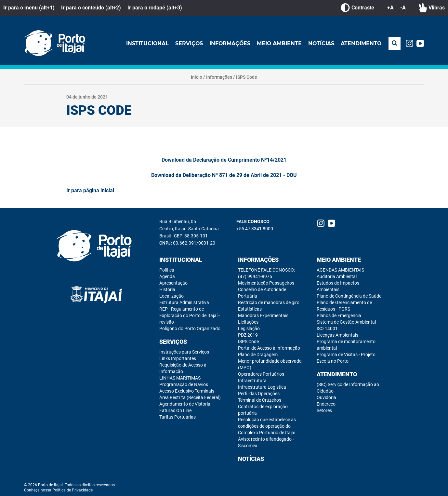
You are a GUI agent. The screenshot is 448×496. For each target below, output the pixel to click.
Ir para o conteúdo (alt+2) (91, 8)
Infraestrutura (252, 381)
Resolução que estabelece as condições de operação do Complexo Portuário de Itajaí (267, 426)
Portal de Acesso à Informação (269, 348)
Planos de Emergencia (339, 315)
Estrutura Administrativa (184, 302)
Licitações (248, 322)
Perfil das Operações (259, 394)
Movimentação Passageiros (266, 283)
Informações (229, 43)
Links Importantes (178, 358)
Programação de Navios (184, 384)
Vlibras (432, 8)
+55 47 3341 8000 (255, 229)
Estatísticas (250, 309)
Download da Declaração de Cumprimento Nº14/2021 (224, 160)
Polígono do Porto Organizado (190, 328)
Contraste (357, 8)
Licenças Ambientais (337, 335)
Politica (167, 270)
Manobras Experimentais (263, 315)
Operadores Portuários (261, 374)
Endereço (326, 404)
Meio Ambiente (278, 43)
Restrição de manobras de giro (269, 302)
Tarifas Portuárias (178, 417)
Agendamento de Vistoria (185, 404)
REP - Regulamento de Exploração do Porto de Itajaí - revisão (190, 315)
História (167, 289)
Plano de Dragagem (258, 355)
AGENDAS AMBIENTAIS (340, 270)
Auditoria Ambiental (337, 276)
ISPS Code (247, 77)
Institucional (145, 43)
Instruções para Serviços (184, 352)
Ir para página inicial (90, 190)
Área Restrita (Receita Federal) (190, 397)
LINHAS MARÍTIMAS (180, 378)
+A (390, 8)
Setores (324, 410)
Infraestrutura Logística (262, 387)
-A (403, 8)
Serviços (187, 43)
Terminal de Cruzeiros (260, 400)
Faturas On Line (175, 410)
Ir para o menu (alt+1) (29, 8)
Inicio (197, 77)
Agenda (167, 276)
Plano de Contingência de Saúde (349, 296)
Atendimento (361, 43)
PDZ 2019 (248, 335)
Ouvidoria (326, 397)
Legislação (249, 328)
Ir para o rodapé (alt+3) (155, 8)
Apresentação (173, 283)
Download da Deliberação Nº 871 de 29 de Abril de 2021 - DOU (224, 175)
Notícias (321, 43)
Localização (171, 296)
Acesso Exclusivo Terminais (187, 391)
